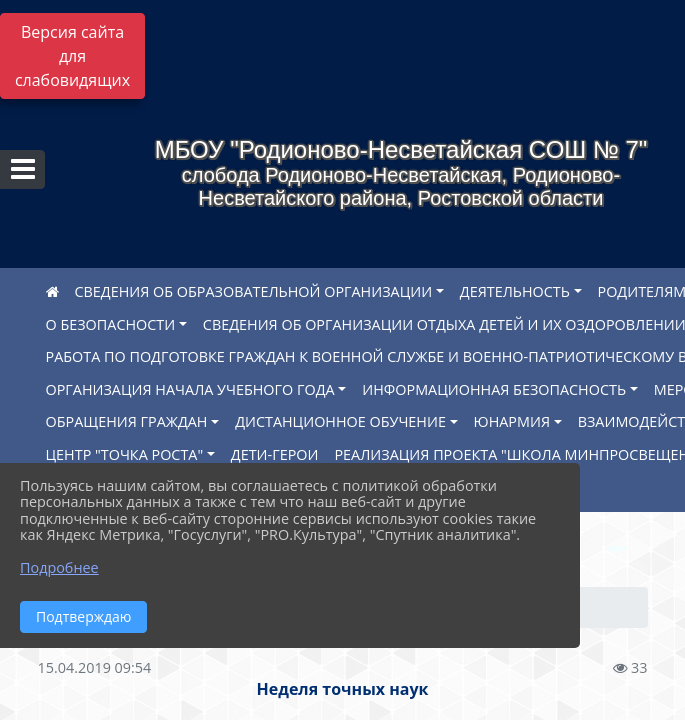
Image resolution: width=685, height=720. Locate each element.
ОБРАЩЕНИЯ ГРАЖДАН (127, 421)
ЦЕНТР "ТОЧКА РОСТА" (125, 454)
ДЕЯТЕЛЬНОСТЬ (515, 291)
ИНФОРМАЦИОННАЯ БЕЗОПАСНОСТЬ (494, 389)
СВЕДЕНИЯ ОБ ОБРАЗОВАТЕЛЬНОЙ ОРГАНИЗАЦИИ (254, 291)
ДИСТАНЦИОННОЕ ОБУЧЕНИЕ (340, 421)
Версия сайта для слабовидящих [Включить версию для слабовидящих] (72, 56)
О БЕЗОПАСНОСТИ (111, 324)
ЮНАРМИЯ (512, 421)
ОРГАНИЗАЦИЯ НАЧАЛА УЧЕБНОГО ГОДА (190, 389)
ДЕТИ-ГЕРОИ (275, 454)
